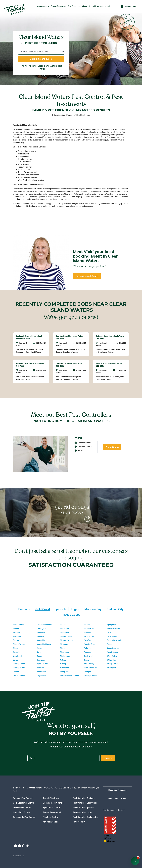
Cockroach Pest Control (54, 803)
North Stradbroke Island (69, 676)
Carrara (16, 672)
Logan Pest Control (22, 812)
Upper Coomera (113, 648)
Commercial (105, 6)
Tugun (110, 644)
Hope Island (41, 672)
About (85, 6)
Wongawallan (112, 664)
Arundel (16, 629)
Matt (78, 438)
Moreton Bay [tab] (93, 609)
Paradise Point (89, 644)
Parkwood (88, 648)
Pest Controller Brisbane (84, 798)
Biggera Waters (19, 644)
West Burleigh (113, 656)
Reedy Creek (89, 656)
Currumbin (41, 640)
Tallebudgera (112, 636)
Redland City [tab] (115, 609)
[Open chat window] (135, 861)
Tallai (109, 632)
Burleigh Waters (19, 668)
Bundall (16, 660)
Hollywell (40, 668)
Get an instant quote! (41, 59)
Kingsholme (41, 676)
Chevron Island (19, 676)
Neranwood (65, 668)
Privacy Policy (79, 822)
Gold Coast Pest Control (24, 803)
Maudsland (64, 632)
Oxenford (87, 632)
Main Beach (65, 629)
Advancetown (18, 625)
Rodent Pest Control (52, 812)
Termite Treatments (58, 6)
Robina (86, 660)
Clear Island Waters (44, 625)
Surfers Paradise (114, 629)
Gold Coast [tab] (43, 609)
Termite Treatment (51, 798)
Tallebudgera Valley (115, 640)
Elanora (39, 648)
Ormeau (87, 625)
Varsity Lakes (112, 652)
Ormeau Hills (89, 629)
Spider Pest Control (52, 808)
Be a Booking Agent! (117, 798)
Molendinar (65, 652)
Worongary (111, 668)
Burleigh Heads (19, 664)
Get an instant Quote (87, 276)
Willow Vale (112, 660)
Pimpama (87, 652)
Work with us (94, 6)
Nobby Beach (65, 672)
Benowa (16, 640)
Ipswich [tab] (60, 609)
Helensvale (41, 660)
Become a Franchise (117, 790)
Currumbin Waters (44, 644)
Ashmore (17, 632)
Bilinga (16, 648)
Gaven (39, 652)
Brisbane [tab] (24, 609)
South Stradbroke (90, 668)
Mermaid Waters (67, 640)
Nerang (63, 664)
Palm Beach (88, 640)
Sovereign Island (90, 676)
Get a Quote (112, 447)
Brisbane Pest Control (23, 798)
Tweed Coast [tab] (71, 615)
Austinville (17, 636)
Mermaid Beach (66, 636)
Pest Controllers (74, 6)
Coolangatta (41, 629)
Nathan (63, 660)
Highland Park (42, 664)
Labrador (64, 625)
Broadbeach (18, 656)
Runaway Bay (89, 664)
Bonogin (16, 652)
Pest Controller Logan (83, 812)
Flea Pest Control (51, 817)
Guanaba (40, 656)
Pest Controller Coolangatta (85, 817)
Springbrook (112, 625)
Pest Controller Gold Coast (85, 803)
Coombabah (41, 632)
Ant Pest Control (50, 822)
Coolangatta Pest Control (24, 817)
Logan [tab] (75, 609)
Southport (88, 672)
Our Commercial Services (114, 810)
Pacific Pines (89, 636)
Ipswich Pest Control (22, 808)
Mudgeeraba (65, 656)
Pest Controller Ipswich (83, 808)
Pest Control (43, 6)
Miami (63, 648)
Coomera (40, 636)
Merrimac (64, 644)
